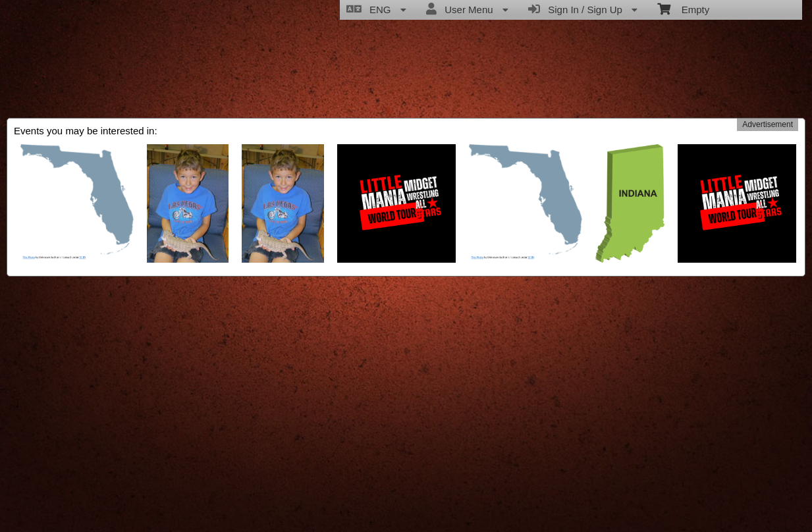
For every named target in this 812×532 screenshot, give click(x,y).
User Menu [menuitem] (467, 9)
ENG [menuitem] (376, 9)
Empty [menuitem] (683, 9)
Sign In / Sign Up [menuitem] (583, 9)
